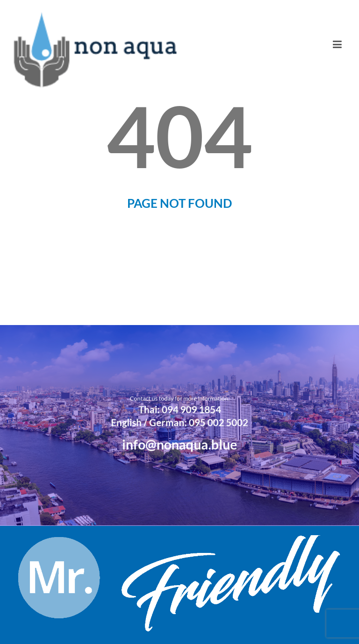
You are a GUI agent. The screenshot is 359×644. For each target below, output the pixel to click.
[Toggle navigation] (337, 44)
